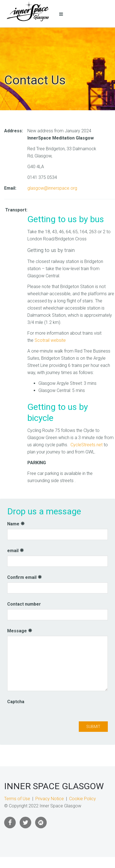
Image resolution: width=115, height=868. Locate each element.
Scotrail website (50, 340)
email (16, 551)
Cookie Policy (83, 799)
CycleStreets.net (87, 445)
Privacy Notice (50, 799)
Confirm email (25, 577)
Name (16, 524)
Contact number (24, 604)
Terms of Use (17, 799)
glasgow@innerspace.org (52, 188)
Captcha (16, 702)
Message (20, 631)
